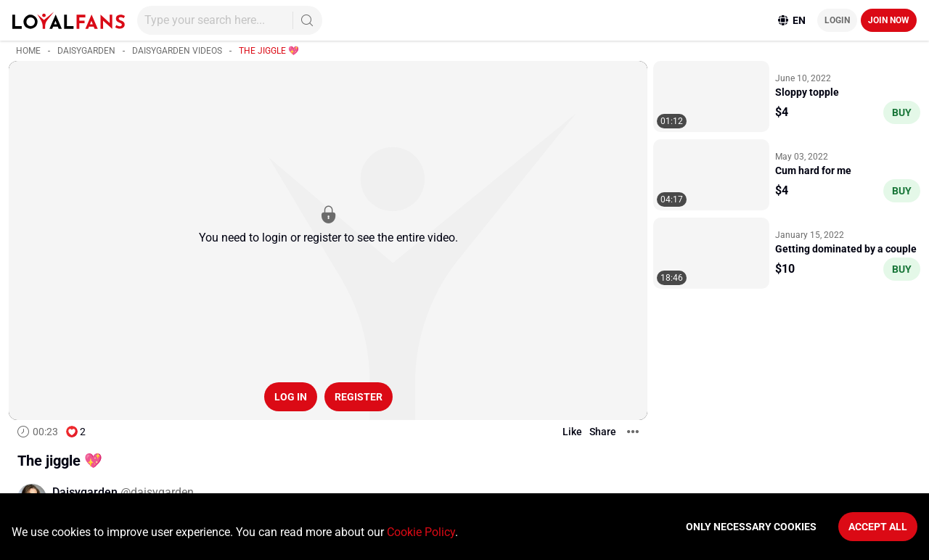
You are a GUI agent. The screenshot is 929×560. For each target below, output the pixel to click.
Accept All (878, 527)
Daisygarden (86, 51)
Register (359, 397)
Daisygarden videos (177, 51)
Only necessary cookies (751, 527)
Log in (291, 397)
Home (28, 51)
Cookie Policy (421, 532)
